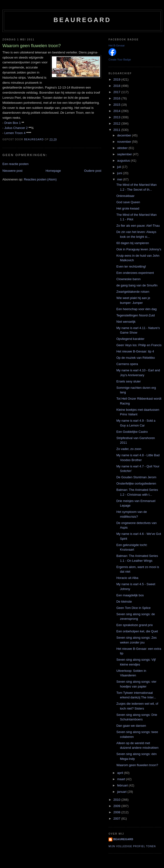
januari (122, 792)
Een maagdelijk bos (130, 595)
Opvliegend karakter (130, 339)
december (125, 135)
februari (123, 785)
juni (120, 173)
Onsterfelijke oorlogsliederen (136, 483)
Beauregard (82, 20)
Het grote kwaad (128, 208)
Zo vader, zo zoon (129, 449)
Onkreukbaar (125, 196)
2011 (117, 130)
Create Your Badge (120, 60)
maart (122, 779)
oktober (123, 148)
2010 (117, 800)
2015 (117, 105)
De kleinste (124, 602)
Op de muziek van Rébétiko (136, 358)
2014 (117, 111)
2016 (117, 98)
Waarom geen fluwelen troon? (137, 765)
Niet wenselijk (126, 322)
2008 (117, 812)
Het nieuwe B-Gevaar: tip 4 (135, 351)
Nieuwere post (12, 171)
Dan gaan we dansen (131, 726)
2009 (117, 806)
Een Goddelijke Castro (132, 432)
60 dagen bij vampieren (133, 243)
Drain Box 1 (13, 123)
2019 (117, 79)
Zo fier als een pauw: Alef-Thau (138, 226)
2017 (117, 92)
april (121, 773)
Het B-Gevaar (117, 45)
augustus (124, 161)
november (125, 142)
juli (120, 167)
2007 (117, 819)
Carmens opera (127, 364)
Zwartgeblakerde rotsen (133, 292)
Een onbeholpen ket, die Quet (137, 631)
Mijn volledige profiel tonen (132, 846)
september (125, 154)
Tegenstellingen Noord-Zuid (135, 315)
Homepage (53, 171)
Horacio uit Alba (127, 578)
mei (120, 179)
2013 (117, 117)
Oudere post (93, 171)
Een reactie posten (15, 164)
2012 (117, 123)
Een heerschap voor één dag (136, 309)
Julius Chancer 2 (16, 128)
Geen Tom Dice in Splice (133, 608)
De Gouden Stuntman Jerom (136, 477)
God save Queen (128, 202)
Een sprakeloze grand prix (134, 625)
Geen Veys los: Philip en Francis (139, 345)
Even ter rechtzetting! (131, 266)
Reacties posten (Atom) (40, 179)
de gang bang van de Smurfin (137, 285)
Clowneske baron (128, 279)
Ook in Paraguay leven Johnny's (139, 249)
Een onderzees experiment (135, 273)
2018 (117, 86)
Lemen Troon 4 (15, 133)
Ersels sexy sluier (128, 381)
